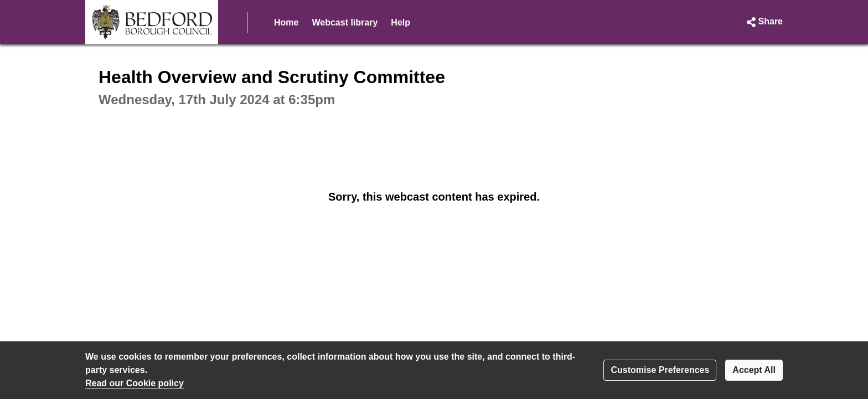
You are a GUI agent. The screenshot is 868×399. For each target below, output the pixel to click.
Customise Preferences (660, 370)
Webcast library (345, 22)
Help (401, 22)
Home (286, 22)
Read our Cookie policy (135, 383)
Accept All (754, 370)
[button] (764, 22)
